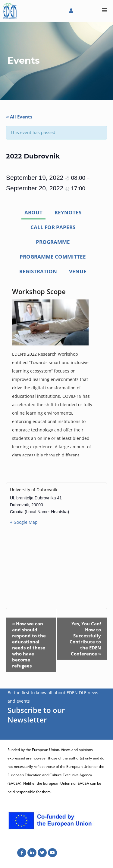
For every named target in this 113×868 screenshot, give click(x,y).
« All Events (19, 117)
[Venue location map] (56, 567)
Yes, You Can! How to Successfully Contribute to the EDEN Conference (85, 639)
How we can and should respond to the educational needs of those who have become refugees (29, 645)
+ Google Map (24, 522)
